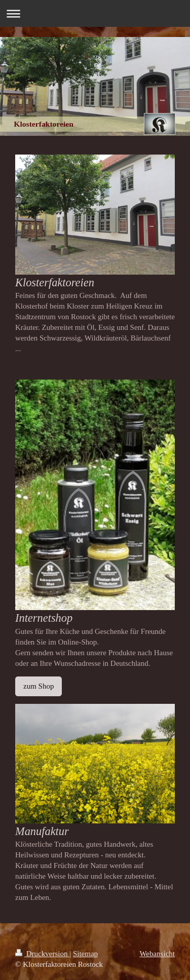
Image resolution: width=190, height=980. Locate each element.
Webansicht (157, 954)
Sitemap (85, 954)
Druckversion (42, 954)
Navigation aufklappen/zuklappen (95, 13)
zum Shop (39, 686)
